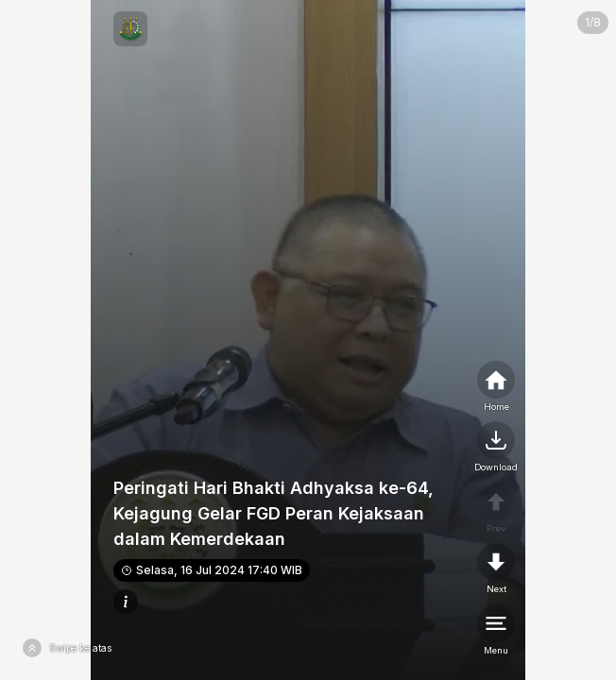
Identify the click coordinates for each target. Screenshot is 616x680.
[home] (496, 387)
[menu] (496, 631)
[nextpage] (496, 448)
